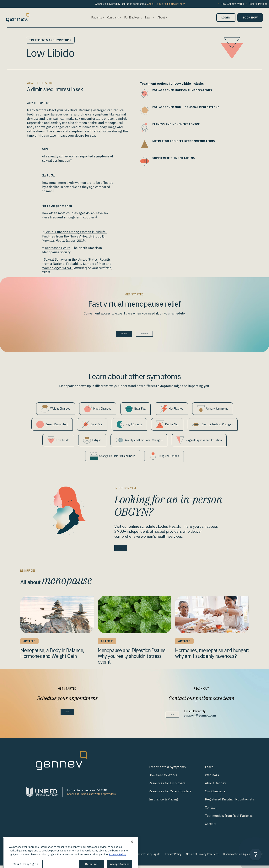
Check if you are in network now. (166, 4)
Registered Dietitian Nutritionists (229, 802)
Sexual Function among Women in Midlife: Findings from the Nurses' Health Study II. (74, 234)
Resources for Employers (167, 786)
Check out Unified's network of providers (91, 796)
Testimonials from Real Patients (229, 818)
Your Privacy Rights (149, 857)
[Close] (132, 856)
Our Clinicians (215, 794)
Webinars (212, 778)
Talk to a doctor (113, 335)
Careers (211, 826)
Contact (211, 810)
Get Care (126, 550)
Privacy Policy (173, 857)
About (161, 17)
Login (226, 17)
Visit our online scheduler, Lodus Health (147, 529)
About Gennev (215, 786)
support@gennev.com (207, 718)
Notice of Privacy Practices (202, 857)
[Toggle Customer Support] (255, 854)
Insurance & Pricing (163, 802)
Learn (149, 17)
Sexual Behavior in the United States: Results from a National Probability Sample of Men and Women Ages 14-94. (77, 264)
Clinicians (113, 17)
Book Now (250, 17)
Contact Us (172, 717)
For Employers (133, 17)
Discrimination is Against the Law (243, 857)
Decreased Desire (58, 248)
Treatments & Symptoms (167, 769)
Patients (97, 17)
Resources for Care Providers (170, 794)
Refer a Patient (258, 4)
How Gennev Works (232, 4)
